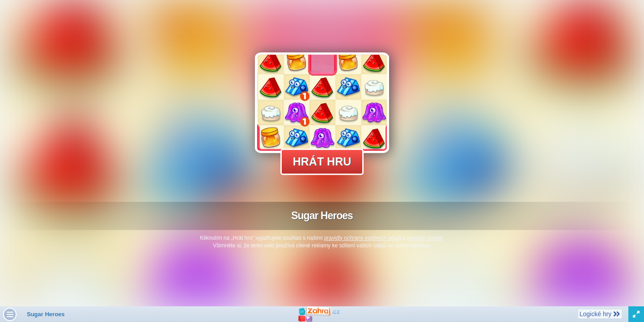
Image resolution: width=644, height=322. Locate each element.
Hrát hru (322, 161)
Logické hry (600, 314)
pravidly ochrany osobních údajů (363, 238)
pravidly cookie (425, 238)
